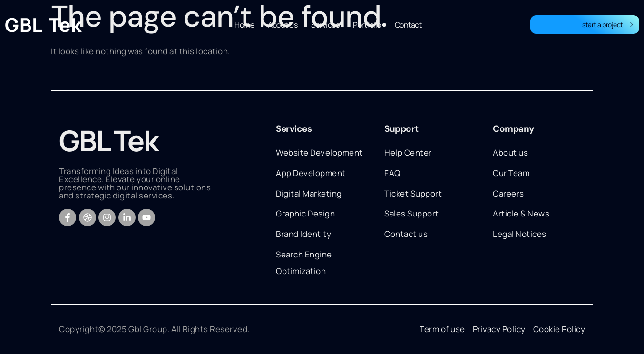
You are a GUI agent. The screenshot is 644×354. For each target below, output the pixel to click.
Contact (408, 25)
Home (244, 25)
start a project (608, 25)
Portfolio (367, 25)
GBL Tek (43, 25)
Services (325, 25)
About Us (283, 25)
